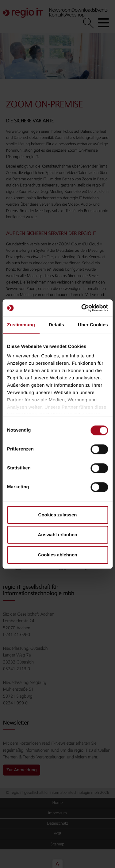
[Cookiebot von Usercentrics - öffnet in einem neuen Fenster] (82, 308)
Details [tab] (56, 325)
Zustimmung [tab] (21, 325)
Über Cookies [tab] (93, 325)
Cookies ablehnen (57, 555)
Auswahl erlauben (57, 535)
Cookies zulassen (58, 515)
